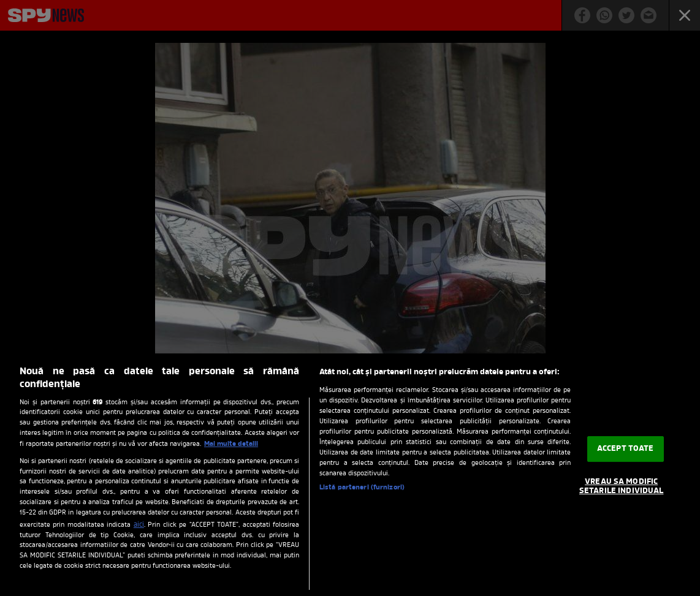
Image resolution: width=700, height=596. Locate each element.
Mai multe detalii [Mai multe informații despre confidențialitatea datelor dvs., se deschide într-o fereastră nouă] (231, 444)
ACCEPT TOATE (626, 449)
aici (139, 525)
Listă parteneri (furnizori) (362, 488)
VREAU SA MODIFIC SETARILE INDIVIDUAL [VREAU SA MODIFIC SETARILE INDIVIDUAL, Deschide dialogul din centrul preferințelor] (621, 487)
